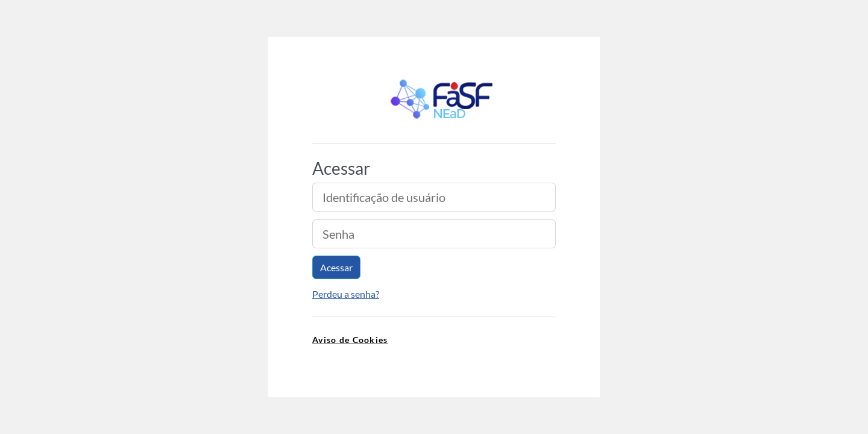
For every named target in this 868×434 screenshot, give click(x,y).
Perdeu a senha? (346, 294)
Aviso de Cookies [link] (350, 340)
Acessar (336, 267)
